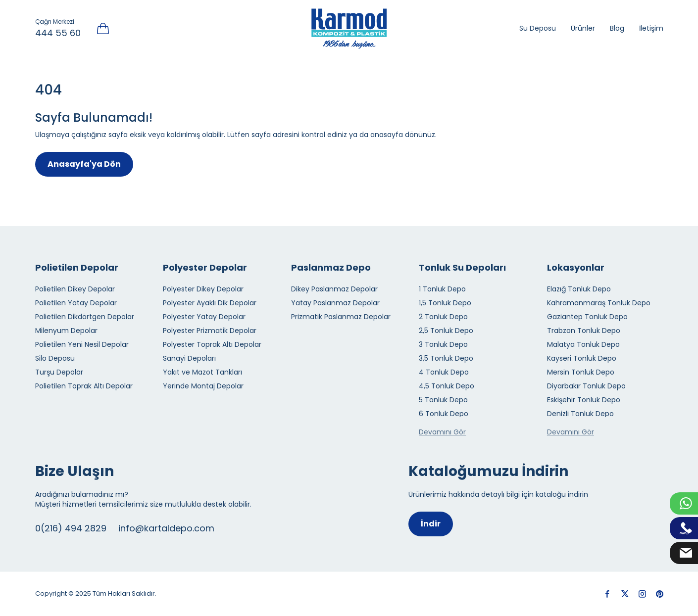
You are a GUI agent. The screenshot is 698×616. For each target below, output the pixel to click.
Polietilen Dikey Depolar (75, 289)
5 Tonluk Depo (443, 400)
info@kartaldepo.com (166, 528)
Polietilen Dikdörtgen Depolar (85, 317)
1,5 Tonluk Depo (445, 303)
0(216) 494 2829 (71, 528)
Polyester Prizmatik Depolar (210, 331)
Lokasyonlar (576, 267)
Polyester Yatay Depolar (204, 317)
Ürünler (583, 28)
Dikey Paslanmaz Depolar (334, 289)
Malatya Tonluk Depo (583, 344)
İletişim (651, 28)
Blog (617, 28)
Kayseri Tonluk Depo (582, 358)
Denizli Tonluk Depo (580, 414)
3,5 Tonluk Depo (446, 358)
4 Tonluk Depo (444, 372)
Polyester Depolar (205, 267)
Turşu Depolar (59, 372)
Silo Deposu (55, 358)
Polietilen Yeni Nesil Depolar (82, 344)
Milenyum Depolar (66, 331)
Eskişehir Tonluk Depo (584, 400)
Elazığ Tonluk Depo (579, 289)
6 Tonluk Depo (444, 414)
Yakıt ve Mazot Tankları (202, 372)
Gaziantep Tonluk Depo (587, 317)
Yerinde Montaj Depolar (203, 386)
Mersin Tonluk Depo (581, 372)
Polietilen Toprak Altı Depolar (84, 386)
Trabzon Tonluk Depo (584, 331)
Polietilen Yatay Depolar (76, 303)
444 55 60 (58, 33)
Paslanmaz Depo (331, 267)
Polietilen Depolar (77, 267)
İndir (431, 524)
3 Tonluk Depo (443, 344)
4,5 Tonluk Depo (447, 386)
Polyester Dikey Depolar (203, 289)
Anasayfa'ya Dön (84, 164)
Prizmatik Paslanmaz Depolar (341, 317)
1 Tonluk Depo (442, 289)
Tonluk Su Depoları (462, 267)
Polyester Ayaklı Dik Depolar (210, 303)
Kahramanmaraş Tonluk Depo (599, 303)
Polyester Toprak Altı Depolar (212, 344)
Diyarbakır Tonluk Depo (586, 386)
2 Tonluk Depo (443, 317)
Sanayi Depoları (189, 358)
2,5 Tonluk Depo (446, 331)
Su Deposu (538, 28)
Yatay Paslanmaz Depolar (335, 303)
